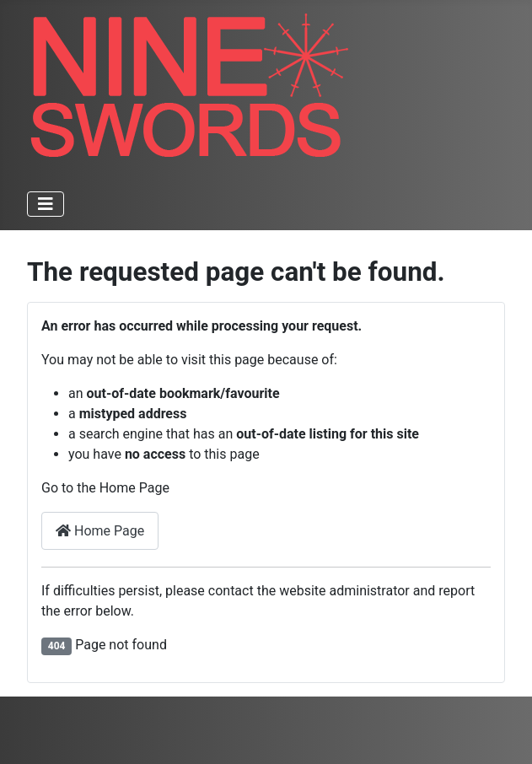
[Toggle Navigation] (46, 204)
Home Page (100, 531)
